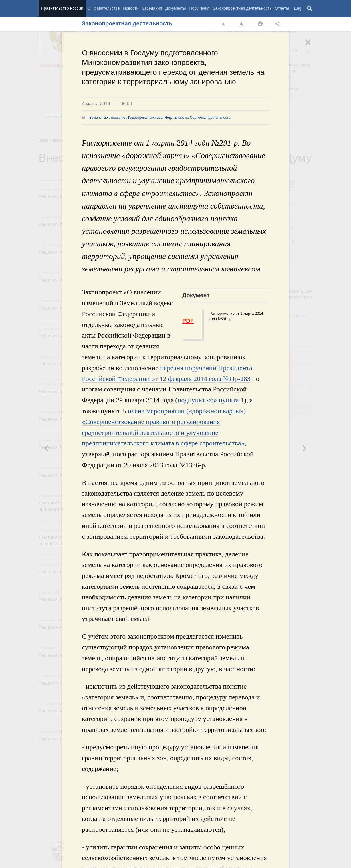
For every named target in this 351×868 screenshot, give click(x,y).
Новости (131, 8)
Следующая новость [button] (47, 448)
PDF (188, 321)
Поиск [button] (310, 9)
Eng (298, 8)
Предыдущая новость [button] (304, 448)
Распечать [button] (260, 24)
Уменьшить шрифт (224, 24)
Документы (175, 8)
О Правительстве (103, 8)
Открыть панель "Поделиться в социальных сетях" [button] (279, 24)
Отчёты (282, 8)
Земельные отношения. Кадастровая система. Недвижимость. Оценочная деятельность (160, 118)
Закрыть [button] (312, 46)
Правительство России (62, 8)
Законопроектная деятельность (242, 8)
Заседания (152, 8)
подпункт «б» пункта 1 (211, 400)
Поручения (199, 8)
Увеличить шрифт (242, 24)
